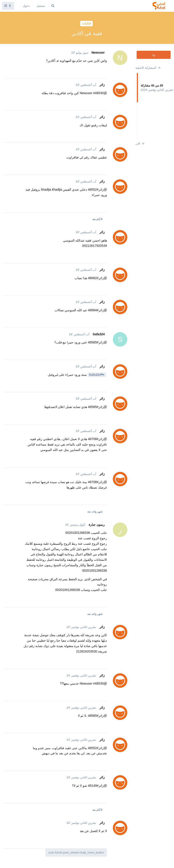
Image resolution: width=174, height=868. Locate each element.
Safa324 (95, 375)
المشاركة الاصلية (148, 68)
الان (140, 144)
